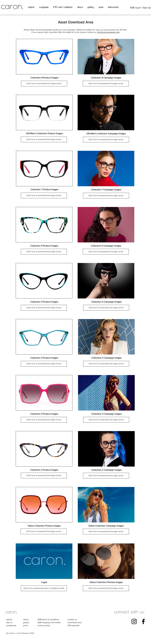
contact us (72, 619)
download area (75, 622)
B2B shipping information (49, 622)
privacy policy (44, 625)
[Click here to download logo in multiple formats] (44, 588)
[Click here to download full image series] (44, 84)
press (26, 625)
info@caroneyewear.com (108, 32)
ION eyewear (74, 625)
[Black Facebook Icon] (143, 621)
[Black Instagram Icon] (134, 621)
